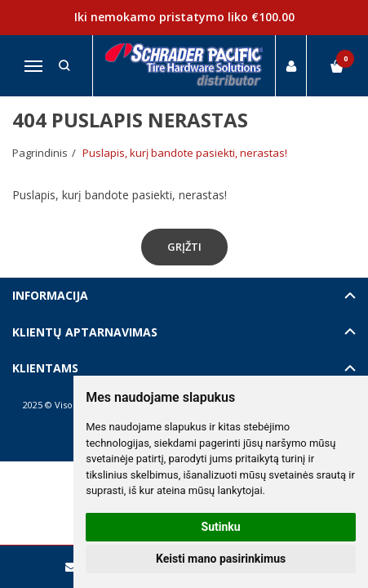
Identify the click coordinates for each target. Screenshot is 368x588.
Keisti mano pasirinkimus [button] (221, 559)
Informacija (50, 295)
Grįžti (184, 247)
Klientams (45, 368)
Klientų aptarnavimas (85, 332)
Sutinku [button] (221, 527)
